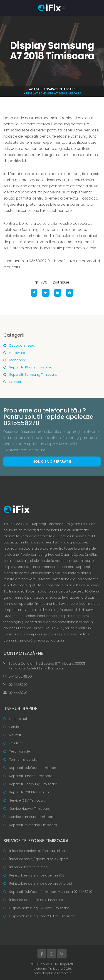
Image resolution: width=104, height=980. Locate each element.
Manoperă (18, 360)
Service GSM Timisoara (28, 800)
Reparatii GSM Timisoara (29, 792)
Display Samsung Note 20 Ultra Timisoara (43, 916)
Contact (16, 743)
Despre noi (18, 719)
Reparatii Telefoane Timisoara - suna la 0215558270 (51, 892)
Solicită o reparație (52, 462)
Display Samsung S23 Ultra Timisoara (39, 908)
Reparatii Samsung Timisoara (33, 375)
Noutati (15, 735)
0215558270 (18, 685)
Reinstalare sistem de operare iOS (37, 875)
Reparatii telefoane (59, 89)
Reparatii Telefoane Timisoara (33, 768)
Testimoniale (20, 751)
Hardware (17, 353)
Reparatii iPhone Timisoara (31, 367)
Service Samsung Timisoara (32, 817)
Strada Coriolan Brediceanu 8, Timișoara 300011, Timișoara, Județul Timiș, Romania (47, 666)
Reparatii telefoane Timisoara (33, 825)
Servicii (15, 727)
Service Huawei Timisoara (30, 809)
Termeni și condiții (24, 760)
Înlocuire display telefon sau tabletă (38, 851)
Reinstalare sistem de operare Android (41, 884)
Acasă (34, 89)
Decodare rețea (22, 346)
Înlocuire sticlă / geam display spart (39, 859)
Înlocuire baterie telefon (28, 867)
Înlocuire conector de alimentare (36, 900)
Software (16, 382)
